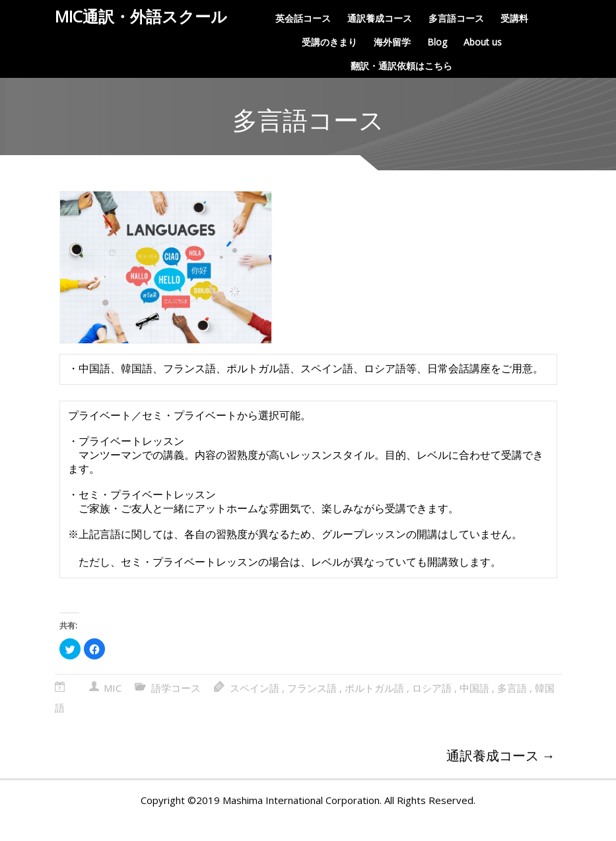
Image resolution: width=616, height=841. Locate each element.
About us (483, 42)
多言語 (512, 709)
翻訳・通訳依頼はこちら (401, 66)
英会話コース (303, 18)
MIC (113, 709)
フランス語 (312, 709)
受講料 (514, 18)
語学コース (176, 709)
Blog (437, 42)
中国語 (474, 709)
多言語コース (456, 18)
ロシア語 (432, 709)
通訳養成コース (380, 18)
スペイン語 (255, 709)
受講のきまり (329, 42)
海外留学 (392, 42)
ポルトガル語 (374, 709)
